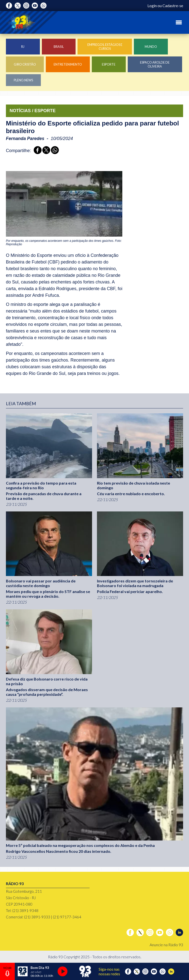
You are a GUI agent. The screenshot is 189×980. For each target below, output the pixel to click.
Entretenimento (68, 64)
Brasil (59, 47)
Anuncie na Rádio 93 (166, 945)
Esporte (109, 64)
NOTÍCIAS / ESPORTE (33, 111)
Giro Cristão (25, 64)
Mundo (151, 47)
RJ (23, 47)
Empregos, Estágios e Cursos (105, 47)
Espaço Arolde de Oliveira (155, 64)
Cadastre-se (173, 6)
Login (152, 6)
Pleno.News (23, 80)
